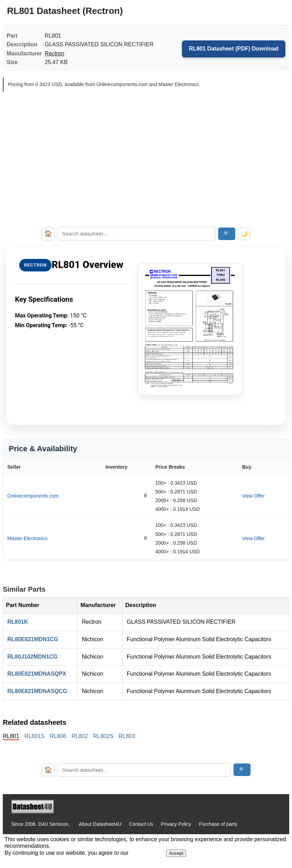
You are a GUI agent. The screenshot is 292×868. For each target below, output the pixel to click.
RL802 (80, 736)
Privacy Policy (176, 824)
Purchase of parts (218, 824)
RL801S (34, 736)
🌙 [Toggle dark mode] (244, 234)
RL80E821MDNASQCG (37, 691)
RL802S (103, 736)
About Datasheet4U (100, 824)
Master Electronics (27, 538)
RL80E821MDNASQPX (37, 674)
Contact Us (141, 824)
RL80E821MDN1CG (33, 639)
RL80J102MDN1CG (32, 657)
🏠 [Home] (48, 233)
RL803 (127, 736)
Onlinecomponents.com (33, 496)
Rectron (54, 53)
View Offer (253, 496)
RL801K (18, 622)
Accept (176, 853)
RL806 (58, 736)
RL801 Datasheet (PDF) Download (234, 49)
